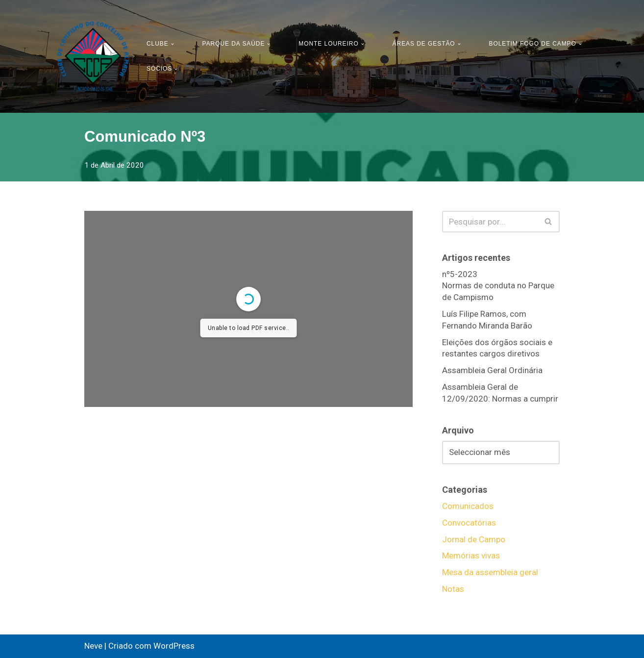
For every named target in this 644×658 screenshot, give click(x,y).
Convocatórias (469, 523)
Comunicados (468, 506)
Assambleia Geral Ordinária (492, 370)
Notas (453, 589)
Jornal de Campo (474, 539)
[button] (173, 44)
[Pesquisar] (490, 222)
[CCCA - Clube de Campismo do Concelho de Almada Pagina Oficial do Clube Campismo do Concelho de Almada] (93, 56)
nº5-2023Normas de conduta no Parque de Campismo (498, 286)
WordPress (174, 646)
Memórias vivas (471, 556)
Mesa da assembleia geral (490, 572)
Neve (93, 646)
